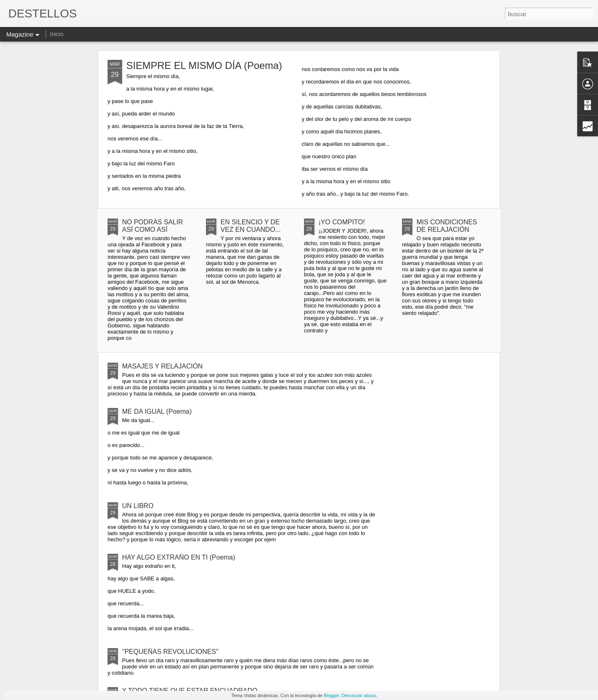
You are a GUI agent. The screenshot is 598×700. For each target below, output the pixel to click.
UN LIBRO (138, 506)
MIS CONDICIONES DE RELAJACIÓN (447, 226)
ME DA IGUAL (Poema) (157, 411)
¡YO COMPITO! (342, 222)
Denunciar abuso (359, 695)
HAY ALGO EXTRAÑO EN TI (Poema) (179, 557)
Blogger (331, 695)
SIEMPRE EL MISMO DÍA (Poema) (204, 65)
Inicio (57, 34)
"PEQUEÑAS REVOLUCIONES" (170, 652)
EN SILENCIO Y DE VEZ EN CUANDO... (251, 226)
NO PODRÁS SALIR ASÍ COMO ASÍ (153, 226)
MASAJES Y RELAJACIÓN (162, 366)
